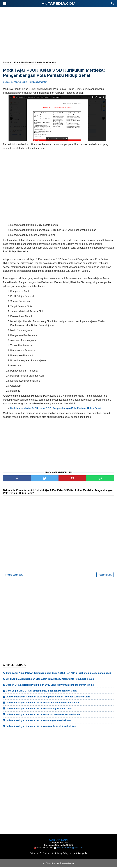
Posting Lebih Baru (14, 575)
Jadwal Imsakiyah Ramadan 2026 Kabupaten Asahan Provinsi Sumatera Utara (48, 697)
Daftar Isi (33, 854)
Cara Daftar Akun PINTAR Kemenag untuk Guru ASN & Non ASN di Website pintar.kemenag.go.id (58, 673)
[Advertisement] (60, 35)
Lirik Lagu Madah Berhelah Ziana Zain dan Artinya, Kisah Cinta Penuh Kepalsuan (50, 679)
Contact (46, 854)
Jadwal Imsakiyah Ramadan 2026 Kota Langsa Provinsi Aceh (39, 721)
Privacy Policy (62, 854)
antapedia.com (59, 4)
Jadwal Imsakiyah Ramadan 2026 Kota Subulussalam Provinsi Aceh (43, 703)
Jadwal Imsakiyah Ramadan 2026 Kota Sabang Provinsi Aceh (39, 709)
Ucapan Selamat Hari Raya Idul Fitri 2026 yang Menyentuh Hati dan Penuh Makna (50, 685)
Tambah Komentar (38, 83)
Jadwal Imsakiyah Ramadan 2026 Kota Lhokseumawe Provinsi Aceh (43, 715)
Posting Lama (105, 575)
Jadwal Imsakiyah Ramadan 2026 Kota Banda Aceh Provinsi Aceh (42, 727)
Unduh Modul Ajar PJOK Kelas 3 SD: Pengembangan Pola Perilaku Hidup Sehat (56, 409)
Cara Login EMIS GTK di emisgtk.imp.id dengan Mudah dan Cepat (42, 691)
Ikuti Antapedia (82, 854)
